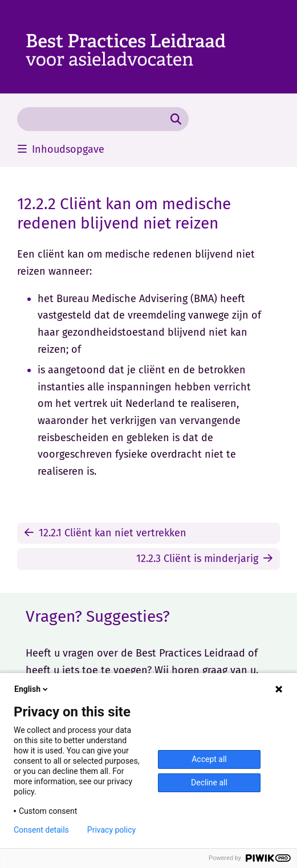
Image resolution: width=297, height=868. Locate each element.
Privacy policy (111, 830)
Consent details (41, 830)
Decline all (209, 783)
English (32, 689)
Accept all (209, 759)
